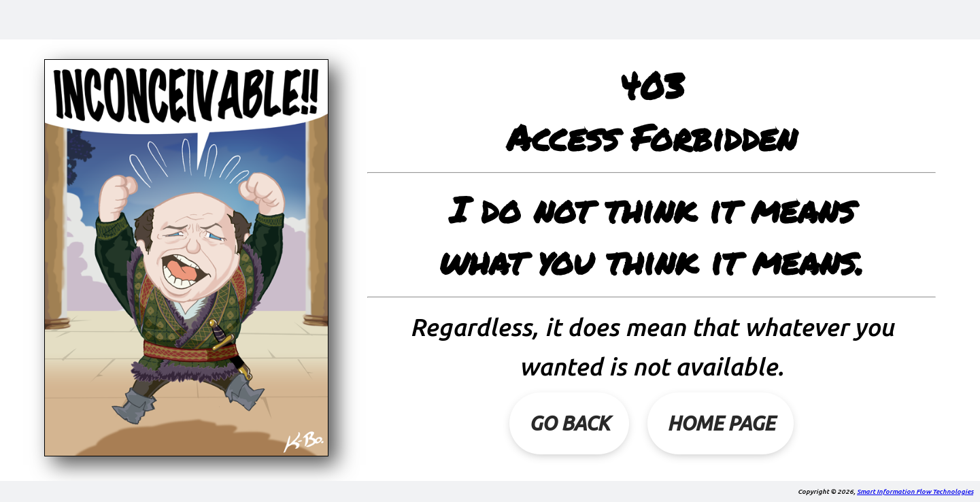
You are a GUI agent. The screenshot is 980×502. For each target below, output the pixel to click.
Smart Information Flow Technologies (915, 491)
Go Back (569, 423)
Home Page (721, 423)
